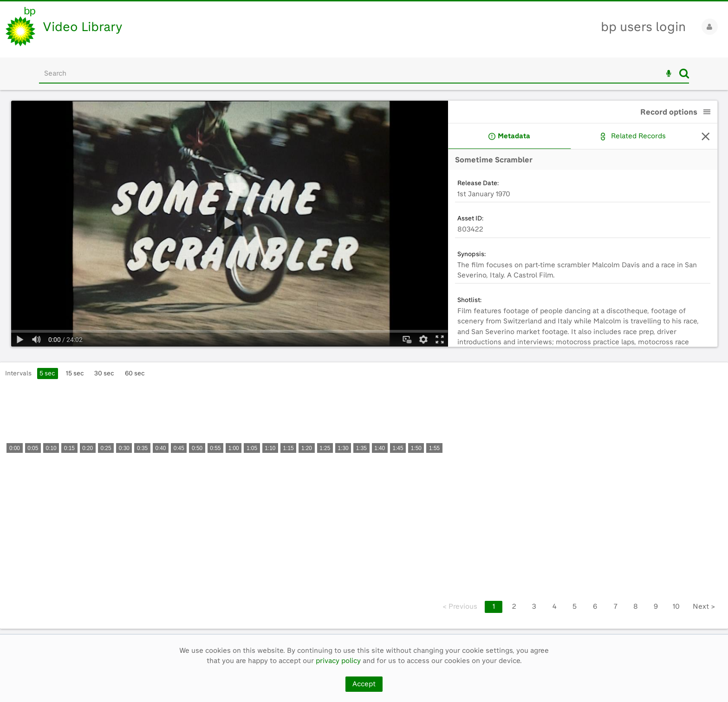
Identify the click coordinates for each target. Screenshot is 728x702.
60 (135, 373)
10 (676, 606)
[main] (364, 362)
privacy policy (338, 661)
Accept (364, 684)
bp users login (643, 27)
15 (75, 373)
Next (704, 606)
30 (104, 373)
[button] (707, 112)
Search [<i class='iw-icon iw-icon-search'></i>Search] (684, 73)
